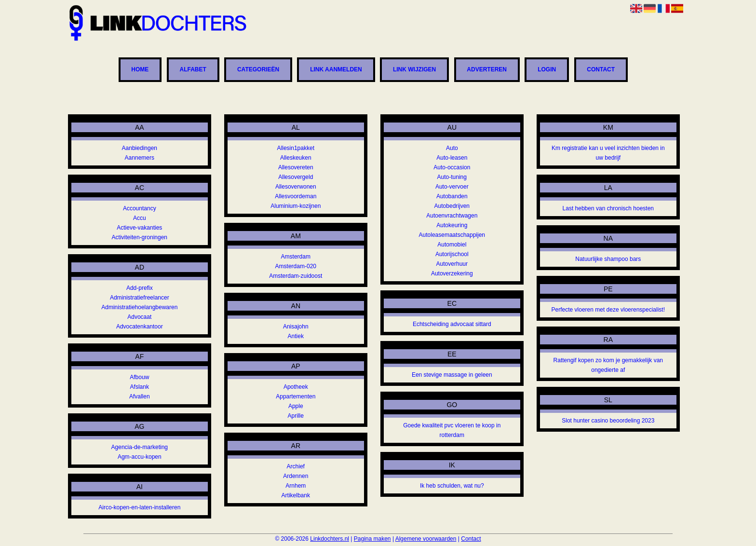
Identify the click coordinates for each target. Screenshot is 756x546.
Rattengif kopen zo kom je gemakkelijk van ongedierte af (608, 365)
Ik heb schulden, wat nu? (452, 486)
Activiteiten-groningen (140, 237)
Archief (296, 466)
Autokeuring (452, 225)
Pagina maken (372, 539)
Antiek (296, 336)
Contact (601, 70)
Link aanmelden (336, 70)
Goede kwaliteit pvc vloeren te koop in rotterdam (452, 430)
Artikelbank (296, 495)
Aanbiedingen (140, 148)
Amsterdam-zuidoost (296, 276)
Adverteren (487, 70)
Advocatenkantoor (140, 327)
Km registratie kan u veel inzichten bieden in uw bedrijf (608, 153)
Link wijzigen (414, 70)
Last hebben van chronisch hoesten (608, 208)
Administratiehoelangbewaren (139, 307)
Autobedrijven (452, 206)
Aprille (296, 416)
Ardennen (296, 476)
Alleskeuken (296, 158)
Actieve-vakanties (139, 228)
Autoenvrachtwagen (452, 216)
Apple (296, 406)
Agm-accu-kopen (140, 457)
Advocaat (139, 317)
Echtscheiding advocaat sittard (452, 324)
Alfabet (193, 70)
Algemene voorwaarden (426, 539)
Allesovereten (296, 167)
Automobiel (452, 245)
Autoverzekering (452, 273)
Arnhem (296, 486)
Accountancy (140, 208)
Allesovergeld (296, 177)
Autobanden (452, 196)
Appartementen (296, 396)
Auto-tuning (452, 177)
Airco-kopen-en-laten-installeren (139, 507)
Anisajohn (296, 327)
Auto (452, 148)
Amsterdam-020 (296, 266)
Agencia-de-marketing (140, 447)
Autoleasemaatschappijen (452, 235)
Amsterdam (296, 257)
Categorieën (258, 70)
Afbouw (139, 377)
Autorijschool (452, 254)
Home (140, 70)
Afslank (140, 387)
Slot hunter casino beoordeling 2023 (608, 421)
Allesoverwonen (296, 187)
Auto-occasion (452, 167)
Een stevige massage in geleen (452, 375)
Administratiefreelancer (140, 298)
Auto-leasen (452, 158)
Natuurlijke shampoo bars (608, 259)
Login (547, 70)
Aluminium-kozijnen (296, 206)
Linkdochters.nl (330, 539)
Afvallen (140, 396)
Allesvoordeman (296, 196)
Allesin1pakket (296, 148)
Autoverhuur (452, 264)
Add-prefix (140, 288)
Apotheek (296, 387)
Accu (140, 218)
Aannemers (140, 158)
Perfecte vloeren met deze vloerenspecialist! (608, 310)
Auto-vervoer (452, 187)
